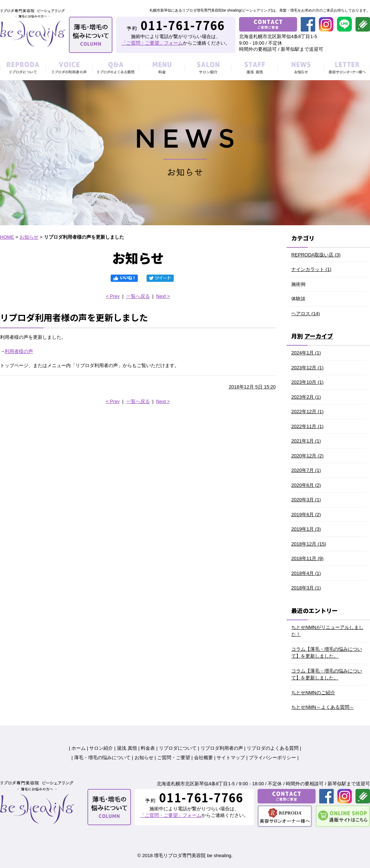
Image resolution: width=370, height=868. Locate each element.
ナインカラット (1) (311, 269)
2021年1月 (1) (306, 441)
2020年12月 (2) (307, 456)
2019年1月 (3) (306, 529)
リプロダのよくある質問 (273, 748)
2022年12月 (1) (307, 412)
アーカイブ (319, 336)
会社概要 (203, 758)
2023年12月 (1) (307, 368)
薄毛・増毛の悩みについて (102, 758)
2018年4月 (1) (306, 573)
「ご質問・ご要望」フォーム (152, 43)
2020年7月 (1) (306, 470)
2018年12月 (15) (309, 544)
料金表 (148, 748)
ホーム (79, 748)
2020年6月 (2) (306, 485)
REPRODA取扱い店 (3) (316, 255)
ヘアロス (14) (306, 314)
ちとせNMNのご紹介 (313, 693)
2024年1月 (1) (306, 353)
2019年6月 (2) (306, 515)
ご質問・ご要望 (174, 758)
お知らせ (29, 237)
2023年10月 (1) (307, 382)
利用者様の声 (19, 351)
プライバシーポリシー (272, 758)
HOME (7, 237)
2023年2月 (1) (306, 397)
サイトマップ (231, 758)
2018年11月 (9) (307, 558)
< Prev (113, 296)
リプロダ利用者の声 (222, 748)
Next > (163, 296)
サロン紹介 (101, 748)
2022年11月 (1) (307, 426)
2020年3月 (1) (306, 500)
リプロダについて (178, 748)
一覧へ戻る (138, 296)
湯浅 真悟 (127, 748)
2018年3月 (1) (306, 588)
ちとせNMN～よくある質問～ (323, 707)
